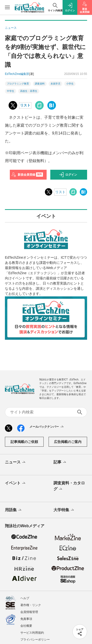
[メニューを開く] (7, 7)
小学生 (70, 84)
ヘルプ (25, 598)
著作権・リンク (31, 605)
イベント (16, 483)
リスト (25, 105)
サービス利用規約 (32, 633)
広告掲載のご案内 (68, 442)
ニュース (16, 462)
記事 (60, 462)
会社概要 (26, 626)
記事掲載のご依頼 (24, 442)
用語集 (14, 510)
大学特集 (64, 510)
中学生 (11, 91)
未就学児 (55, 84)
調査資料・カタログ (69, 486)
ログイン (68, 175)
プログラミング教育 (18, 84)
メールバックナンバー (47, 427)
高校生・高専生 (29, 91)
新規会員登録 (27, 175)
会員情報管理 (29, 612)
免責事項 (26, 619)
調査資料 (40, 84)
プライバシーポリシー (35, 640)
